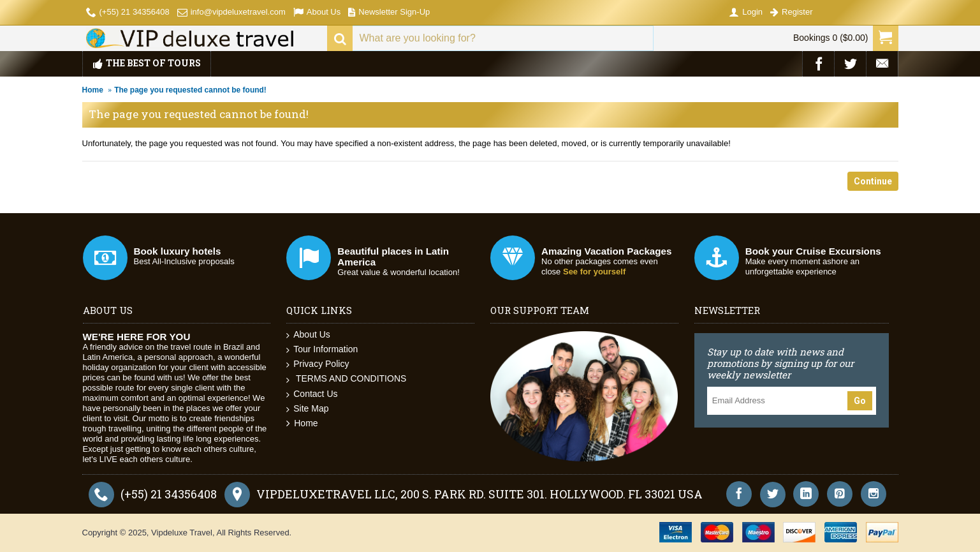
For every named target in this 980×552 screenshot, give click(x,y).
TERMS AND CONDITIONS (346, 379)
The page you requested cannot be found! (190, 90)
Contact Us (312, 394)
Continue (873, 181)
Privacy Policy (318, 364)
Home (93, 90)
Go (860, 401)
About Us (308, 335)
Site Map (307, 409)
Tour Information (322, 349)
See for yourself (594, 272)
